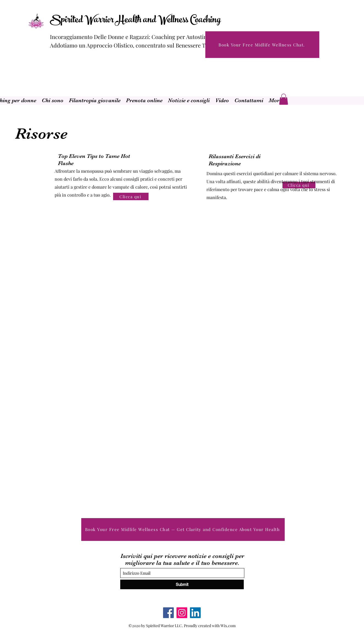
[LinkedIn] (195, 613)
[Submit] (182, 584)
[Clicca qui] (131, 196)
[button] (284, 99)
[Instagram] (182, 613)
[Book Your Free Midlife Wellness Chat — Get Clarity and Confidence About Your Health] (183, 530)
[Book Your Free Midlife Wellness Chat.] (262, 45)
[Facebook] (168, 613)
